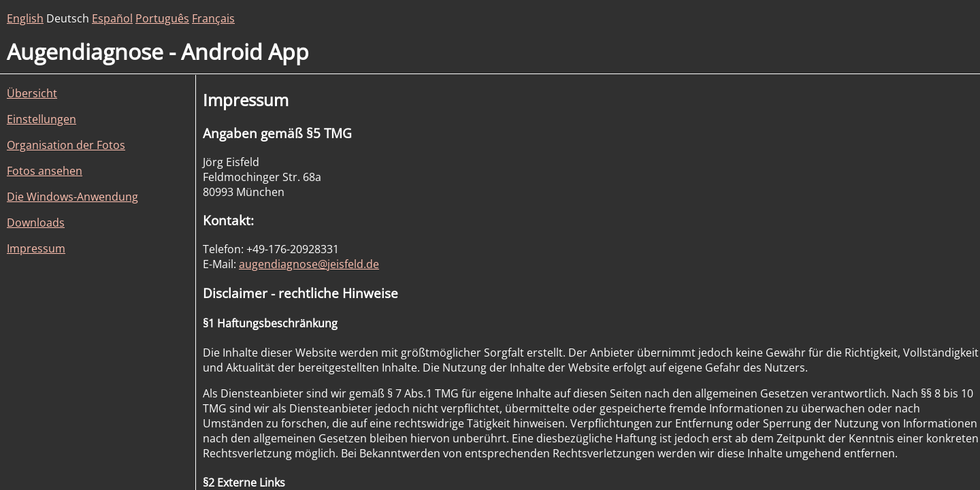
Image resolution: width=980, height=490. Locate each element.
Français (213, 18)
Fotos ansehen (45, 171)
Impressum (36, 248)
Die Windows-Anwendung (72, 197)
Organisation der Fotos (66, 145)
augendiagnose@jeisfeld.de (309, 264)
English (25, 18)
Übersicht (32, 93)
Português (162, 18)
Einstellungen (42, 119)
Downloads (36, 223)
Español (112, 18)
